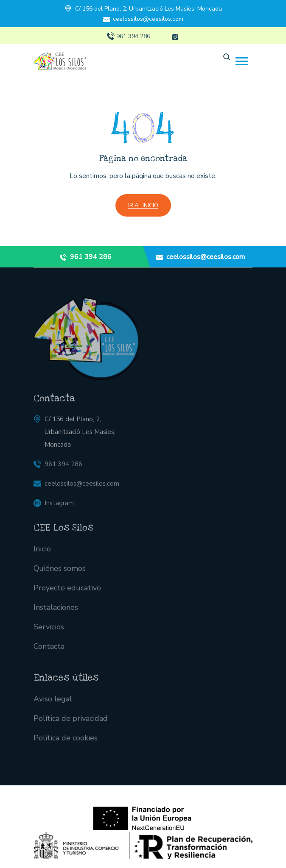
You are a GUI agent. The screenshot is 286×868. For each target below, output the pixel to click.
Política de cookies (66, 742)
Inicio (42, 554)
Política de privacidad (71, 723)
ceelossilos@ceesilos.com (148, 19)
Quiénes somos (60, 573)
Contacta (49, 651)
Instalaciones (56, 612)
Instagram (59, 508)
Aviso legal (53, 703)
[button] (242, 61)
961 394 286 (133, 36)
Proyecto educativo (67, 593)
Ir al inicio (143, 206)
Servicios (49, 632)
